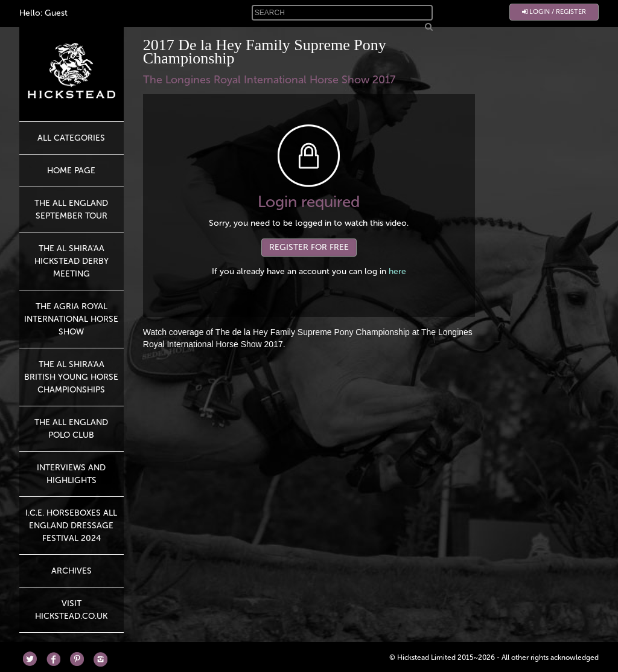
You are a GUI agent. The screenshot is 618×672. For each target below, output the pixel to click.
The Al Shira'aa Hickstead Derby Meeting (72, 261)
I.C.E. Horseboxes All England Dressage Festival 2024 (71, 526)
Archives (72, 571)
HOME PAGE (71, 171)
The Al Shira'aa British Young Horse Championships (71, 377)
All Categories (71, 138)
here (397, 271)
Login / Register (554, 12)
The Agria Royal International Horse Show (71, 319)
